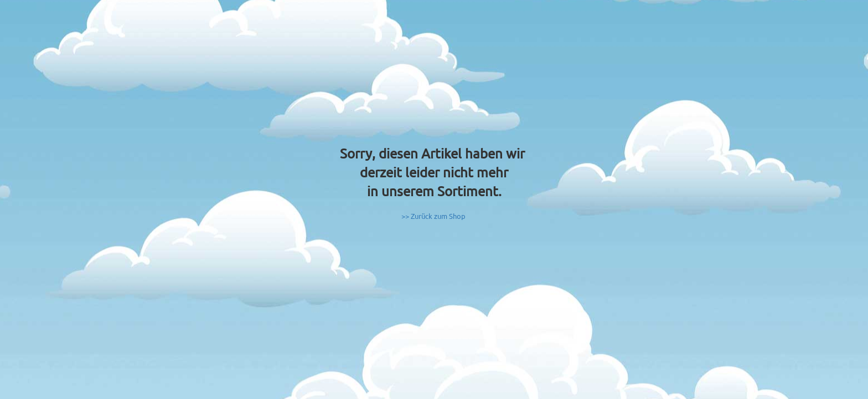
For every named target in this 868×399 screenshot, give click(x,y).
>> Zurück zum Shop (433, 216)
